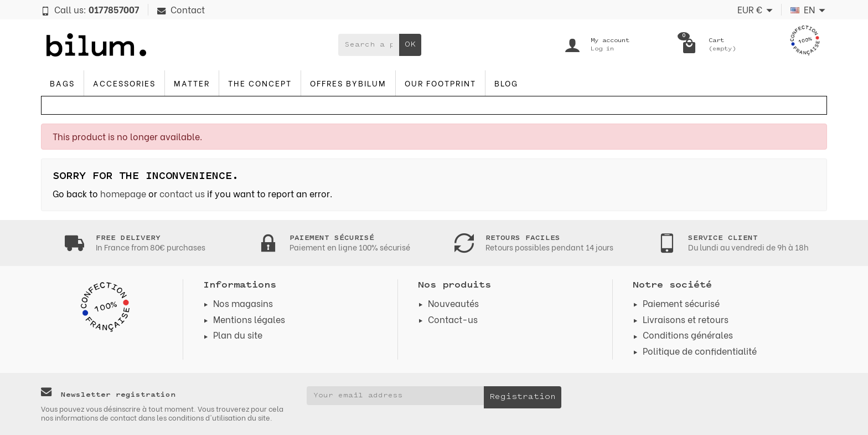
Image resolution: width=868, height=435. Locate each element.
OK (410, 45)
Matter (192, 83)
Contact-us (453, 319)
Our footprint (440, 83)
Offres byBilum (348, 83)
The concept (260, 83)
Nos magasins (243, 303)
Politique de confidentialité (700, 350)
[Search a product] (369, 45)
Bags (62, 83)
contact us (182, 193)
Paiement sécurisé (681, 303)
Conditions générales (688, 334)
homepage (123, 193)
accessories (124, 83)
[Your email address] (395, 396)
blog (506, 83)
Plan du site (238, 334)
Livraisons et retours (686, 319)
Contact (181, 9)
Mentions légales (249, 319)
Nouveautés (453, 303)
